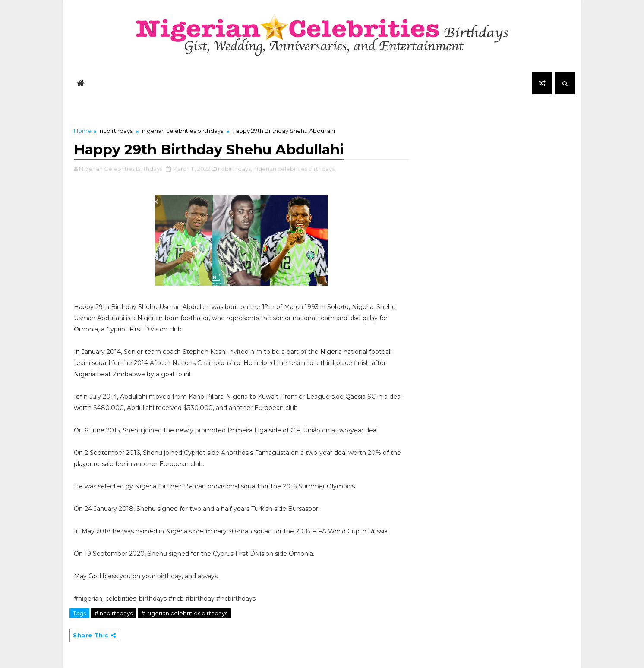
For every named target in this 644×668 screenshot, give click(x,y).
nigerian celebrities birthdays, (295, 169)
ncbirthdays (116, 131)
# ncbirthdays (114, 613)
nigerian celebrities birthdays (183, 131)
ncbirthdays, (235, 169)
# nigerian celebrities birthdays (184, 613)
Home (83, 131)
